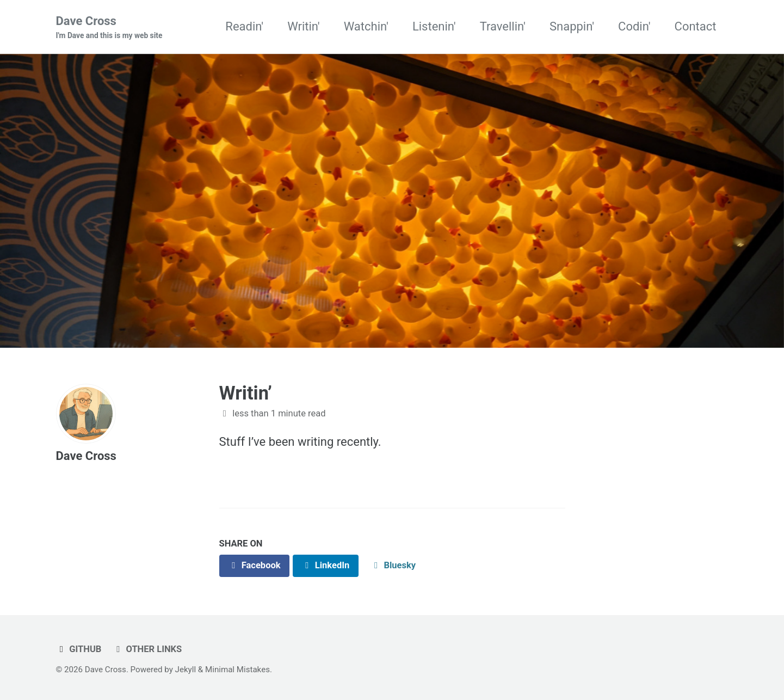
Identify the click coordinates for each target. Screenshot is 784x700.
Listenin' (434, 26)
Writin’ (246, 393)
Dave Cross (109, 28)
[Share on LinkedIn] (326, 566)
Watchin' (366, 26)
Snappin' (572, 26)
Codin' (634, 26)
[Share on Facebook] (255, 566)
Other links (147, 649)
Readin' (244, 26)
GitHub (79, 649)
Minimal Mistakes (237, 670)
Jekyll (186, 670)
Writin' (304, 26)
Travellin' (503, 26)
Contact (696, 26)
